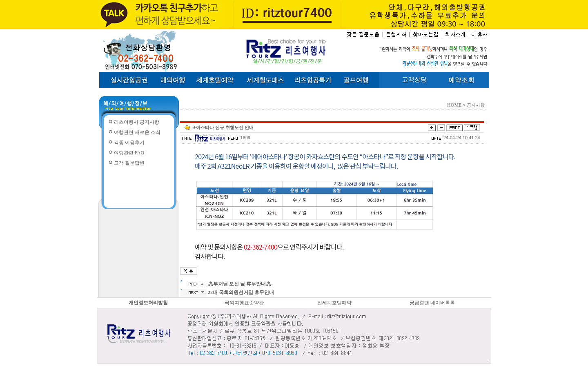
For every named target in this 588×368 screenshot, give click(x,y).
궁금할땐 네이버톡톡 (432, 303)
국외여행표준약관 (244, 303)
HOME (454, 105)
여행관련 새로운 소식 (137, 132)
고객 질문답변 (129, 163)
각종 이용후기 (129, 143)
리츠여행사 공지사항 (137, 122)
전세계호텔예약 (334, 303)
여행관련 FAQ (129, 153)
